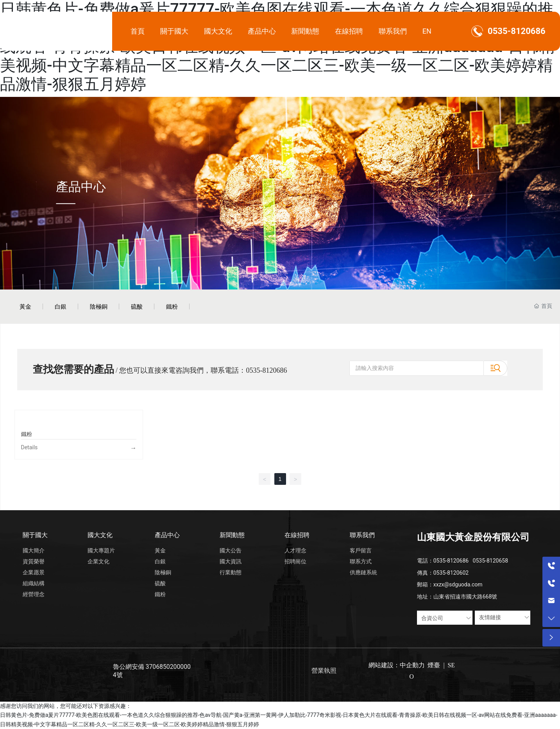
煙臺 (434, 665)
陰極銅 (99, 306)
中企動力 (412, 665)
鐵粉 (172, 306)
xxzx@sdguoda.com (458, 584)
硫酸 (137, 306)
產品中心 (81, 186)
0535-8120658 (490, 561)
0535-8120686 (517, 31)
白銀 (61, 306)
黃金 (25, 306)
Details (30, 447)
